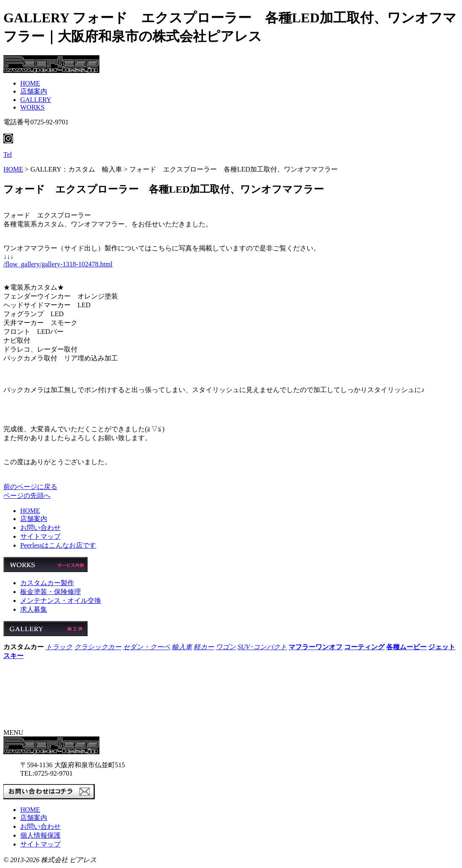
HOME (30, 83)
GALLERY (36, 100)
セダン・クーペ (147, 647)
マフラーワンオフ (315, 647)
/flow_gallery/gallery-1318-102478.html (58, 264)
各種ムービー (406, 647)
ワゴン (226, 647)
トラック (59, 647)
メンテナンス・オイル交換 (61, 601)
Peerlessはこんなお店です (58, 545)
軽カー (204, 647)
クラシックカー (98, 647)
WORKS (32, 107)
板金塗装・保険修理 (51, 592)
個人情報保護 (40, 835)
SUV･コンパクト (262, 647)
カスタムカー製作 (47, 583)
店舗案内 (34, 91)
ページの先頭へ (27, 496)
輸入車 (182, 647)
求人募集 (34, 609)
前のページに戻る (30, 487)
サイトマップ (40, 536)
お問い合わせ (40, 528)
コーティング (364, 647)
